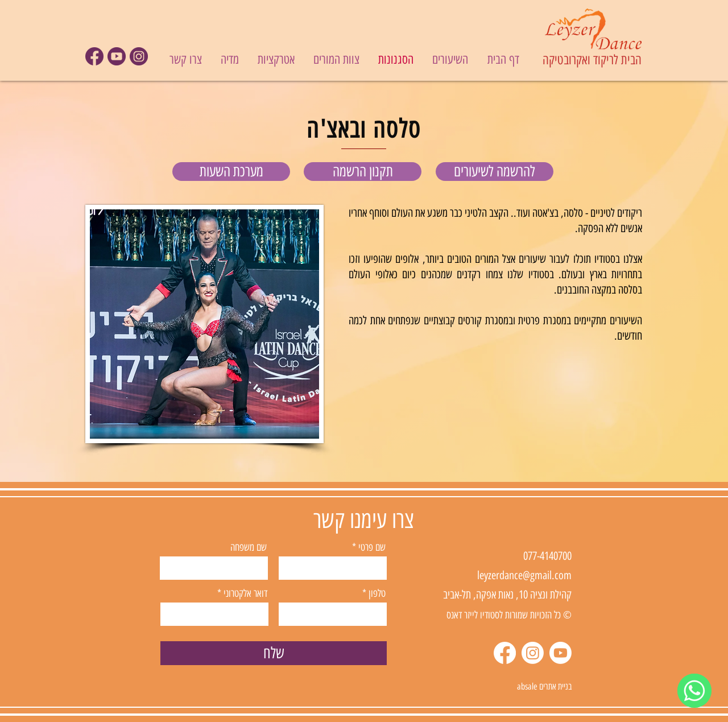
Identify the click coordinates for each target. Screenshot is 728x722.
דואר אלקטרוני (245, 593)
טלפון (377, 593)
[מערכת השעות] (231, 172)
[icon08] (117, 56)
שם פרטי (372, 547)
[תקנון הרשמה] (363, 172)
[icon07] (94, 56)
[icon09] (139, 56)
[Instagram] (533, 653)
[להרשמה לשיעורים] (495, 172)
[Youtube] (561, 653)
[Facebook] (505, 653)
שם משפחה (249, 547)
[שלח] (274, 653)
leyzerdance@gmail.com (524, 575)
